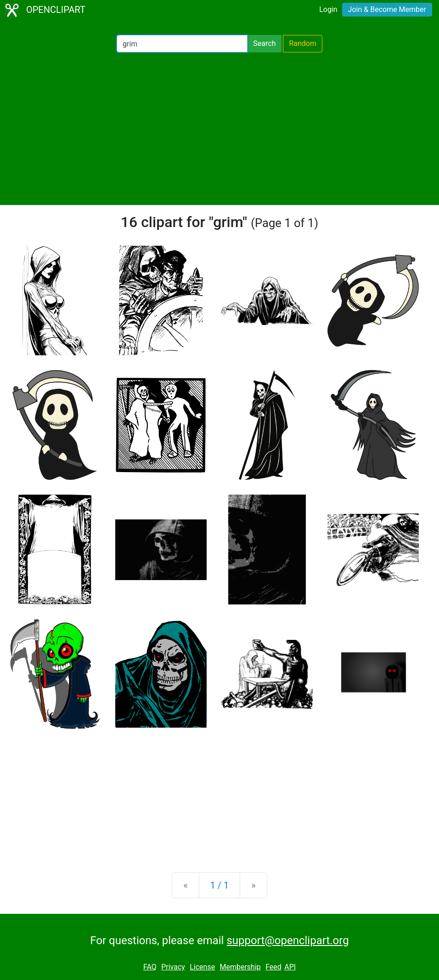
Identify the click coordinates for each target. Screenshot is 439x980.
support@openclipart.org (287, 940)
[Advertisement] (219, 129)
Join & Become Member (387, 9)
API (290, 967)
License (202, 967)
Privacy (173, 967)
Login (328, 9)
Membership (240, 967)
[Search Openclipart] (182, 44)
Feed (273, 967)
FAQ (150, 967)
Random (303, 43)
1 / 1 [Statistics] (220, 885)
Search (264, 43)
